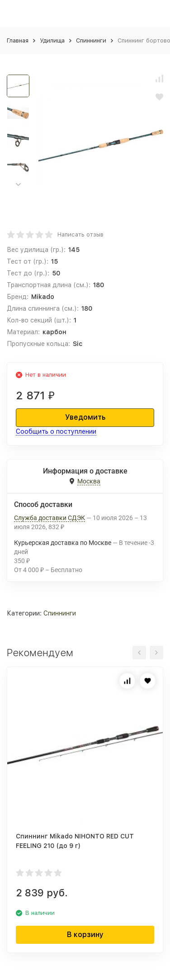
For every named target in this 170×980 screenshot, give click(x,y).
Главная (18, 40)
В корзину (85, 935)
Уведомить (85, 417)
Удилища (52, 40)
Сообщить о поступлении (56, 431)
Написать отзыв (80, 234)
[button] (18, 185)
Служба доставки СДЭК (50, 518)
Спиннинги (91, 40)
